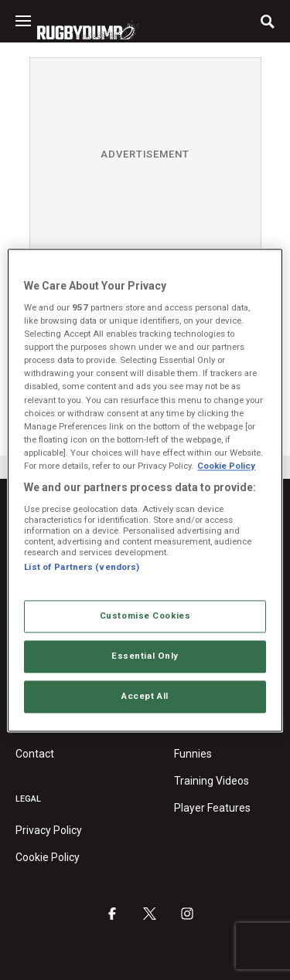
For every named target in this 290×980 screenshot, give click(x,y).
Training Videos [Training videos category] (212, 781)
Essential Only (145, 656)
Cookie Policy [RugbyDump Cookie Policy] (48, 857)
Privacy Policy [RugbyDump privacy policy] (49, 830)
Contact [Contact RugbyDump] (35, 754)
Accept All (145, 696)
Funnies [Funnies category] (193, 754)
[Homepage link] (88, 30)
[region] (145, 490)
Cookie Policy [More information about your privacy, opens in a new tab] (226, 466)
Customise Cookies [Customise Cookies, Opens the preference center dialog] (145, 615)
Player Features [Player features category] (212, 808)
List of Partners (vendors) (82, 567)
